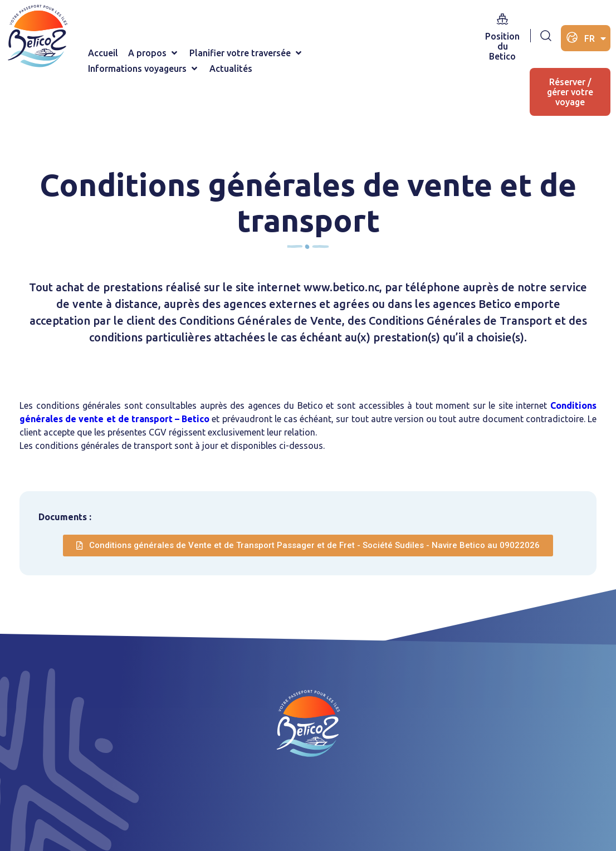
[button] (154, 53)
